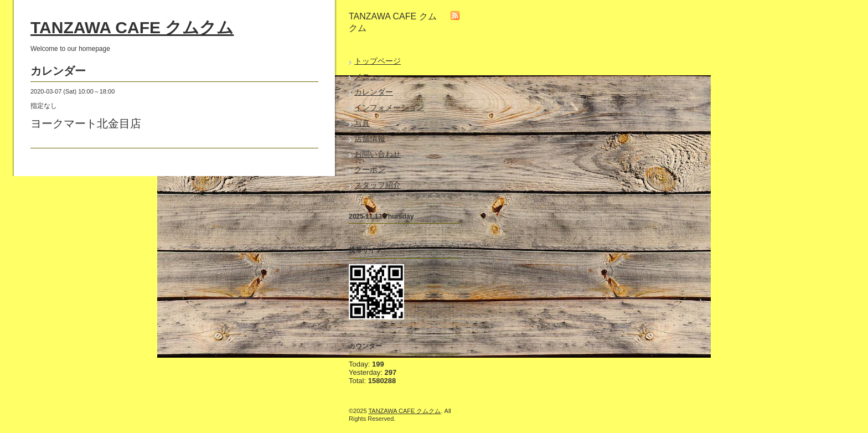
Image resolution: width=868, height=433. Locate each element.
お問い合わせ (378, 154)
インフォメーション (389, 107)
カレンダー (374, 92)
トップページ (378, 61)
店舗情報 (370, 138)
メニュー (370, 76)
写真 (362, 123)
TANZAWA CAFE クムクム (132, 27)
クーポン (370, 169)
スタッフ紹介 (378, 185)
